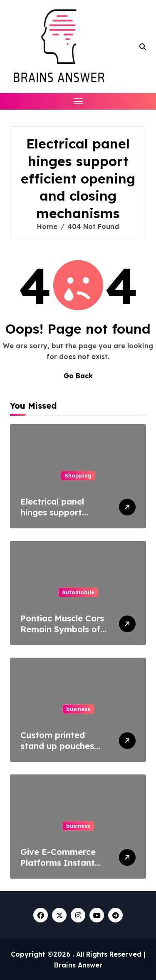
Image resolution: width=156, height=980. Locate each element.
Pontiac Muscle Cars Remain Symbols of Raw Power (62, 629)
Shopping (78, 475)
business (78, 709)
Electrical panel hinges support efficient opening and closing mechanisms (64, 518)
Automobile (78, 592)
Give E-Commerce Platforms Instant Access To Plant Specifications (58, 868)
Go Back (78, 376)
